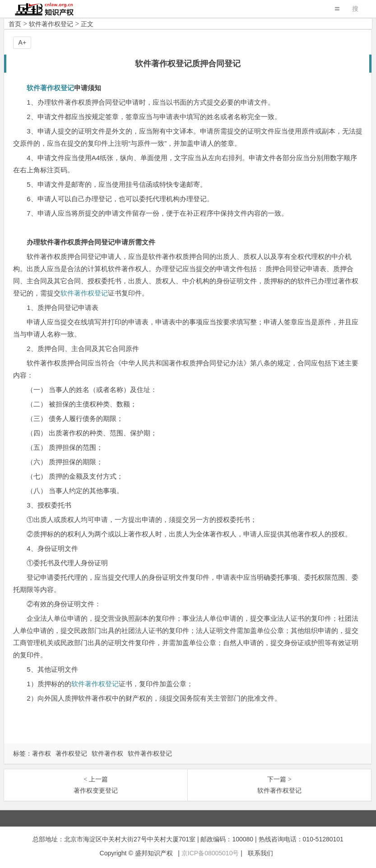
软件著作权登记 (51, 24)
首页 (15, 24)
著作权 (42, 753)
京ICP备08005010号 (210, 853)
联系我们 (260, 853)
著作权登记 (71, 753)
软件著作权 (107, 753)
